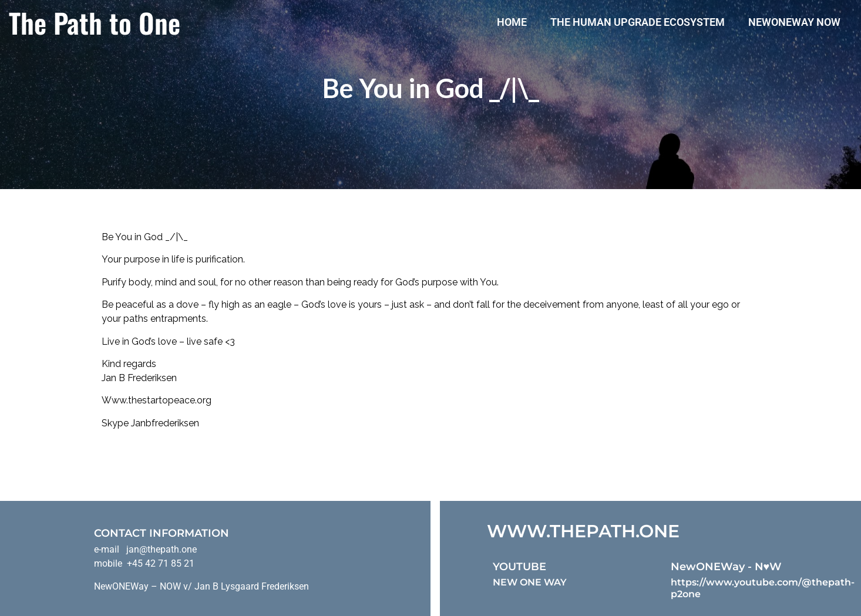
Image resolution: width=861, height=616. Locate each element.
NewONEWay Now (794, 22)
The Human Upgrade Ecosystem (638, 22)
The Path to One (95, 22)
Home (512, 22)
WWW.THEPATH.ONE (583, 531)
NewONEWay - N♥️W (727, 567)
